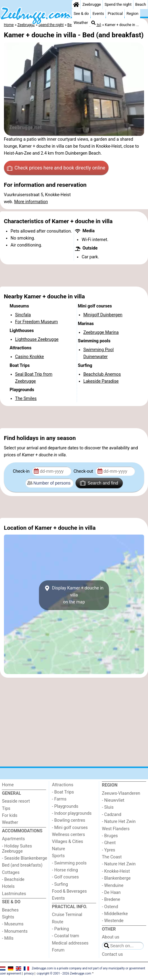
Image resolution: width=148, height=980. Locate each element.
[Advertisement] (74, 276)
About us (111, 937)
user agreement (11, 973)
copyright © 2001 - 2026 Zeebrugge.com (64, 973)
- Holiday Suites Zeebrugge (17, 849)
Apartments (13, 839)
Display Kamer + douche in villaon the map (74, 595)
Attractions (62, 785)
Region (132, 13)
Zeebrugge (92, 4)
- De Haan (111, 893)
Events (98, 13)
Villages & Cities (67, 842)
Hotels (8, 886)
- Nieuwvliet (113, 800)
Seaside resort (16, 801)
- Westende (113, 921)
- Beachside (13, 879)
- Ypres (109, 850)
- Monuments (15, 931)
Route (57, 922)
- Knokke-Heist (116, 871)
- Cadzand (112, 815)
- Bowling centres (69, 820)
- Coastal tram (66, 936)
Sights (8, 917)
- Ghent (109, 843)
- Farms (59, 799)
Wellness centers (68, 835)
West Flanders (116, 829)
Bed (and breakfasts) (22, 865)
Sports (58, 856)
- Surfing (60, 884)
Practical (115, 13)
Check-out (84, 471)
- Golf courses (65, 877)
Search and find (99, 483)
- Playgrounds (65, 806)
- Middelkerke (115, 914)
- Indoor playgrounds (72, 813)
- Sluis (108, 807)
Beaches (10, 910)
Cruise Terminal (67, 915)
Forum (58, 950)
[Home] (76, 5)
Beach (141, 4)
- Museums (13, 924)
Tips (6, 809)
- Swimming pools (69, 863)
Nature (58, 849)
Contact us (112, 954)
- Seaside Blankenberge (24, 858)
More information (31, 202)
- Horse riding (65, 870)
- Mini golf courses (70, 828)
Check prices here (56, 168)
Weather (81, 23)
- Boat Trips (63, 792)
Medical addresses (70, 943)
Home (8, 785)
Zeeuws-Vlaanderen (121, 793)
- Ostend (110, 907)
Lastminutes (14, 894)
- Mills (8, 938)
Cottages (11, 873)
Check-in (22, 471)
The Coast (112, 857)
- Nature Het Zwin (119, 822)
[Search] (93, 23)
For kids (10, 816)
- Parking (60, 929)
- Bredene (111, 899)
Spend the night (118, 4)
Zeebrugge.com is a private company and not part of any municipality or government (89, 968)
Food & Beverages (69, 891)
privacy (29, 973)
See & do (81, 13)
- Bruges (110, 836)
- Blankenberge (116, 878)
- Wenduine (113, 886)
